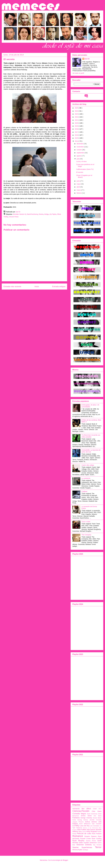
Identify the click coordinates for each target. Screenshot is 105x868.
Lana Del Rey (85, 826)
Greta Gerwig (77, 820)
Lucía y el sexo (81, 161)
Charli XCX (97, 809)
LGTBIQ (76, 826)
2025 (77, 108)
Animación (76, 809)
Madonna (79, 828)
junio (78, 181)
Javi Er (87, 59)
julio (78, 159)
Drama (41, 214)
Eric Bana (98, 816)
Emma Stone (86, 816)
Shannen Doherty (84, 845)
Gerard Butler (97, 818)
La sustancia (86, 478)
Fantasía (76, 818)
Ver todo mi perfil (78, 73)
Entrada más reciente (12, 287)
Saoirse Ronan (91, 841)
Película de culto (84, 834)
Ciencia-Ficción (81, 811)
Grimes (86, 820)
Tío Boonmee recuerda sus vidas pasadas (91, 436)
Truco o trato (86, 522)
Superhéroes (87, 847)
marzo (79, 190)
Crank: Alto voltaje (88, 465)
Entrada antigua (59, 287)
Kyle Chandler (97, 824)
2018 (77, 129)
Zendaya (85, 850)
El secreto (80, 172)
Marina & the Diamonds (90, 828)
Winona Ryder (77, 850)
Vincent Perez (14, 217)
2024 (77, 111)
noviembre (80, 147)
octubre (79, 150)
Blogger (65, 860)
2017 (77, 132)
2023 (77, 114)
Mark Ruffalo (82, 830)
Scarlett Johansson (90, 843)
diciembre (80, 144)
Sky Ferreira (97, 845)
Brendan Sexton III (19, 214)
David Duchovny (32, 214)
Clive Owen (97, 811)
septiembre (81, 153)
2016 (77, 135)
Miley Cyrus (82, 832)
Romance (78, 836)
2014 (77, 141)
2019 (77, 126)
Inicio (37, 287)
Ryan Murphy (78, 841)
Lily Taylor (53, 214)
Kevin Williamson (85, 824)
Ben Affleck (86, 809)
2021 (77, 120)
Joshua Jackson (91, 822)
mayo (79, 184)
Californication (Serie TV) (85, 169)
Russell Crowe (85, 839)
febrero (79, 193)
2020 (77, 123)
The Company (86, 535)
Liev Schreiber (95, 826)
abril (78, 187)
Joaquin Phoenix (78, 822)
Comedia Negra (79, 814)
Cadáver (84, 491)
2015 (77, 138)
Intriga (46, 214)
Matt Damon (91, 830)
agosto (79, 156)
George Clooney (86, 818)
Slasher (76, 847)
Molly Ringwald (92, 831)
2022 (77, 117)
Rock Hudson (97, 834)
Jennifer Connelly (95, 820)
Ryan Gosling (97, 839)
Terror (98, 847)
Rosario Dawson (91, 836)
